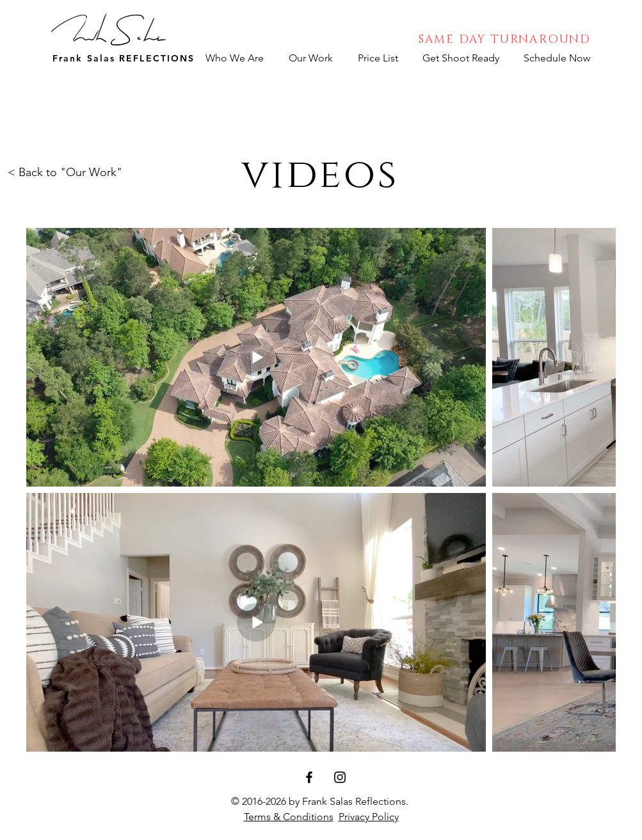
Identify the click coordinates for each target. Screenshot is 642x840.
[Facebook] (309, 777)
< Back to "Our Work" (65, 172)
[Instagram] (340, 777)
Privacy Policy (369, 817)
